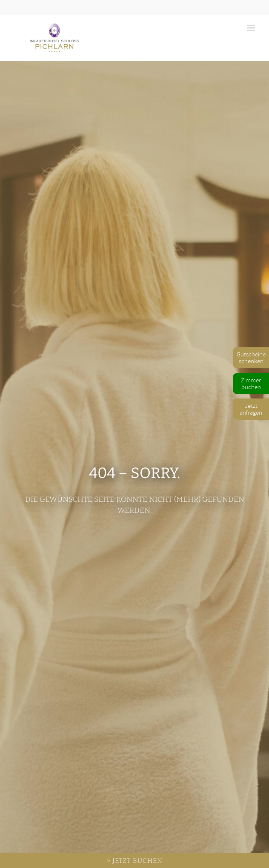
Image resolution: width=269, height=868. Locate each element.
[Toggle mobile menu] (252, 28)
